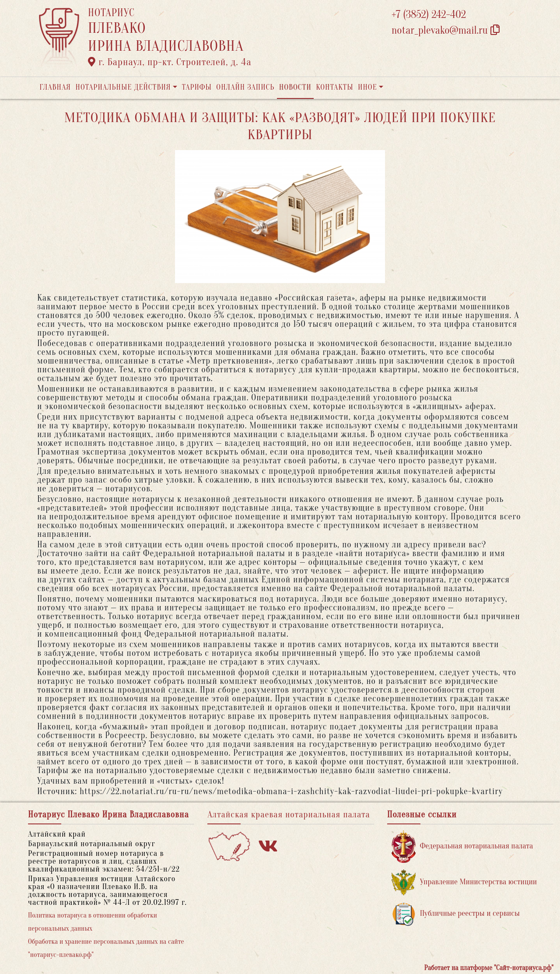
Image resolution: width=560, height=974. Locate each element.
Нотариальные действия (123, 87)
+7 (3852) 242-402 (429, 15)
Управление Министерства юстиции (464, 882)
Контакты (334, 87)
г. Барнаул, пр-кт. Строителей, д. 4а (170, 62)
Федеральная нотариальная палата (462, 846)
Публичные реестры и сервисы (456, 914)
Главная (55, 87)
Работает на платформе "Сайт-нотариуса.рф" (489, 968)
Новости (295, 87)
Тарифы (197, 87)
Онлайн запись (245, 87)
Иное (367, 87)
